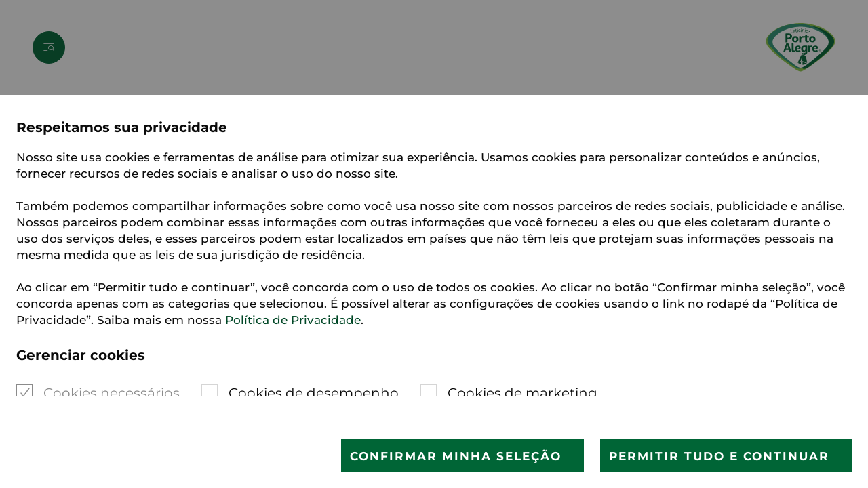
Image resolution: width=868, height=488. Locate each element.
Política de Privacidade (293, 320)
